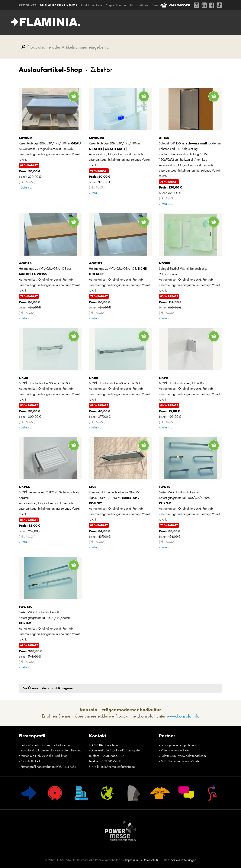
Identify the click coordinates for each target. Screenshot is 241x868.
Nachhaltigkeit (30, 761)
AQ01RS (95, 263)
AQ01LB (25, 263)
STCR (93, 487)
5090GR (25, 138)
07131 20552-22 (113, 756)
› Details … (26, 188)
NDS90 (164, 263)
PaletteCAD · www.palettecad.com (183, 756)
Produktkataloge (92, 5)
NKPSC (24, 487)
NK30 (23, 378)
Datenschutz (151, 860)
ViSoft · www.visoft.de (175, 751)
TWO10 (165, 487)
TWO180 (26, 607)
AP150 (164, 138)
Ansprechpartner (116, 5)
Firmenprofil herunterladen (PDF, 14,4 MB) (48, 767)
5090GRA (97, 138)
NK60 (93, 378)
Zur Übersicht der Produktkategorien (48, 688)
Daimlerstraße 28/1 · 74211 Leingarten (116, 751)
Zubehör (97, 70)
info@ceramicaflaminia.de (118, 767)
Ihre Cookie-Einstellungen (179, 860)
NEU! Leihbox (139, 5)
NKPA (164, 378)
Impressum (132, 860)
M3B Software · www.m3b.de (180, 761)
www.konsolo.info (183, 716)
